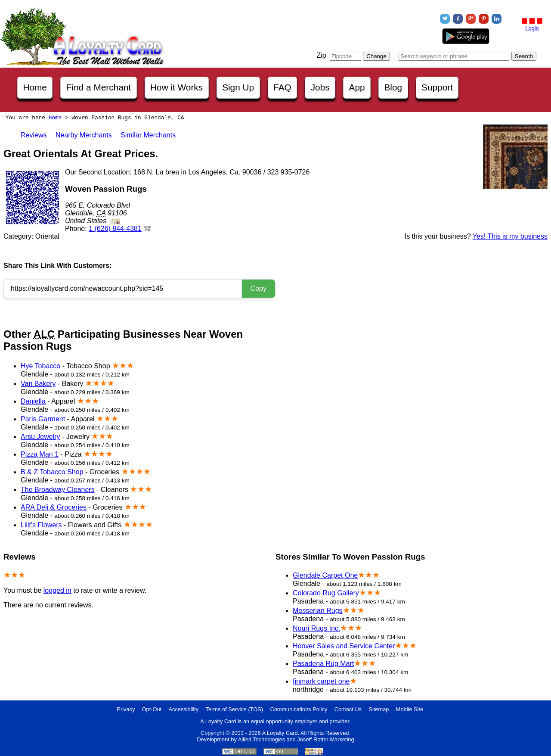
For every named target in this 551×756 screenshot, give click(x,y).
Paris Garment (43, 419)
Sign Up (238, 87)
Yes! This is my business (510, 236)
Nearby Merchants (84, 135)
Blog (393, 87)
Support (437, 87)
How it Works (176, 87)
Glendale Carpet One (325, 575)
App (357, 87)
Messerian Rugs (318, 611)
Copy (258, 288)
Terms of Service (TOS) (234, 709)
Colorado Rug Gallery (326, 593)
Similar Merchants (148, 135)
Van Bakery (38, 384)
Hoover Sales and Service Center (344, 646)
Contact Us (348, 709)
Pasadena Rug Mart (323, 664)
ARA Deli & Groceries (54, 507)
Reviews (34, 135)
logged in (57, 590)
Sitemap (379, 709)
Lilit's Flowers (41, 525)
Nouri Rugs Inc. (316, 628)
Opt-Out (152, 709)
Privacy (126, 709)
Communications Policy (299, 709)
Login (532, 28)
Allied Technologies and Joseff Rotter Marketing (296, 739)
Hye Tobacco (40, 366)
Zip (321, 55)
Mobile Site (410, 709)
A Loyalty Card (280, 733)
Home (35, 87)
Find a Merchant (99, 87)
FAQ (282, 87)
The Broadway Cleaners (58, 490)
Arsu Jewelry (40, 437)
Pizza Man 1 (40, 454)
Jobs (320, 87)
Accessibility (184, 709)
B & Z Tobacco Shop (52, 472)
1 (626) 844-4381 (115, 229)
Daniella (33, 401)
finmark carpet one (321, 681)
